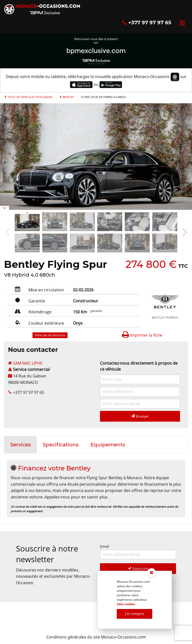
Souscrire (138, 569)
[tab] (20, 445)
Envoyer (140, 416)
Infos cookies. (126, 604)
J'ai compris (135, 614)
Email (138, 552)
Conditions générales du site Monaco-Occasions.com (96, 637)
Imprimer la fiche (142, 335)
